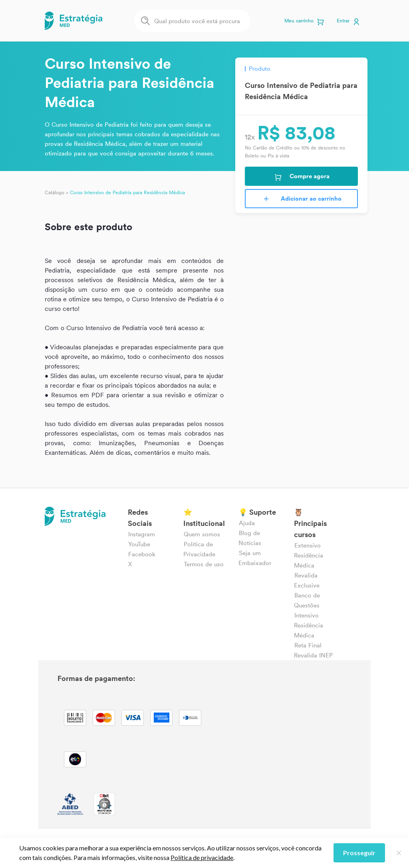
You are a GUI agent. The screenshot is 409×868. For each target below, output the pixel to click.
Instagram (142, 534)
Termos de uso (204, 564)
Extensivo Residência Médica (309, 555)
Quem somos (202, 534)
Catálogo (55, 192)
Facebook (142, 554)
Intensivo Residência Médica (309, 625)
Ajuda (247, 523)
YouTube (139, 544)
